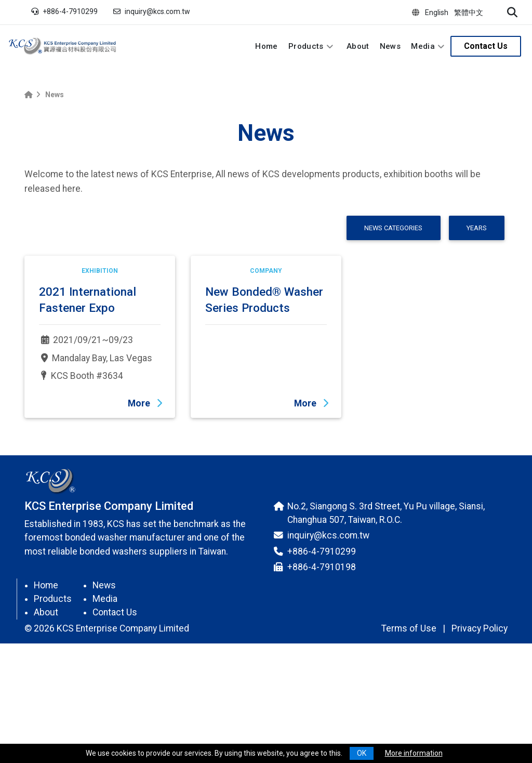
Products (306, 46)
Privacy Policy (480, 729)
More (145, 504)
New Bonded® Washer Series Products (264, 400)
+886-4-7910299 (70, 11)
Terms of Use (409, 729)
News (390, 46)
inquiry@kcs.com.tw (157, 11)
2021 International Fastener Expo (88, 400)
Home (267, 46)
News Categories (393, 228)
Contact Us (486, 46)
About (358, 46)
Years (477, 228)
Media (423, 46)
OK (362, 753)
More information (414, 753)
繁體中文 (469, 12)
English (437, 12)
